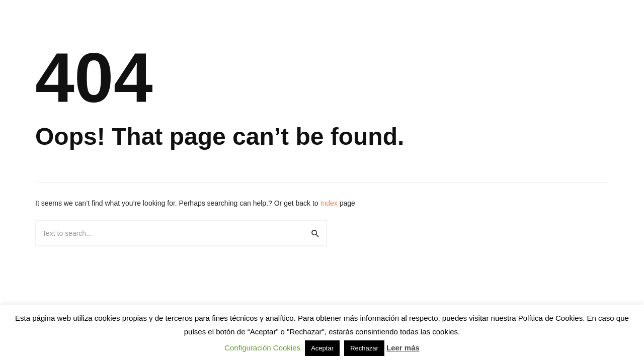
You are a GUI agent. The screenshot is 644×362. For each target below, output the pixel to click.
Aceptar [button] (322, 348)
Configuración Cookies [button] (262, 348)
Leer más (403, 348)
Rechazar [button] (364, 348)
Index (329, 203)
